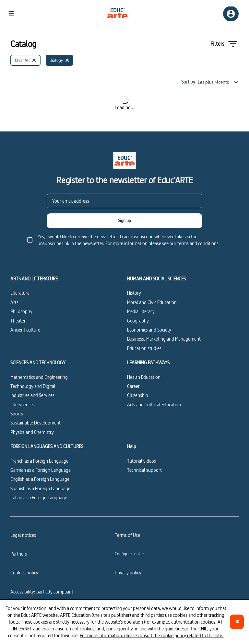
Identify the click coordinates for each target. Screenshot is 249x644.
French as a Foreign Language (39, 461)
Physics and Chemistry (32, 432)
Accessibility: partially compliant (42, 592)
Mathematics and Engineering (39, 377)
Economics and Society (149, 330)
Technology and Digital (33, 386)
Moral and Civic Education (152, 302)
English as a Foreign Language (40, 479)
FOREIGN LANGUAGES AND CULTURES (47, 446)
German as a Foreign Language (41, 470)
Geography (138, 321)
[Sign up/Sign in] (231, 14)
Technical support (144, 470)
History (134, 293)
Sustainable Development (36, 423)
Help (132, 446)
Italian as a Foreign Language (39, 497)
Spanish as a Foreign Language (40, 488)
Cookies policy (24, 573)
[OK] (237, 622)
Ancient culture (25, 330)
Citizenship (138, 395)
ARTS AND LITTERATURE (34, 279)
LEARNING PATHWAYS (148, 363)
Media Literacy (141, 311)
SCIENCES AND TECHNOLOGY (38, 363)
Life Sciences (23, 405)
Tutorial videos (142, 461)
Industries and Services (32, 395)
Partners (19, 554)
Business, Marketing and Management (164, 339)
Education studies (144, 348)
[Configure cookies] (130, 554)
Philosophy (21, 311)
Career (133, 386)
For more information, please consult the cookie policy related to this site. (152, 635)
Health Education (144, 377)
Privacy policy (128, 573)
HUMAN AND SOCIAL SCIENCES (156, 279)
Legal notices (23, 535)
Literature (20, 293)
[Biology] (59, 60)
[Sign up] (124, 221)
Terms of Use (127, 535)
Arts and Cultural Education (154, 405)
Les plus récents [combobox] (218, 82)
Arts (14, 302)
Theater (18, 321)
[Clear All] (25, 60)
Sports (17, 414)
